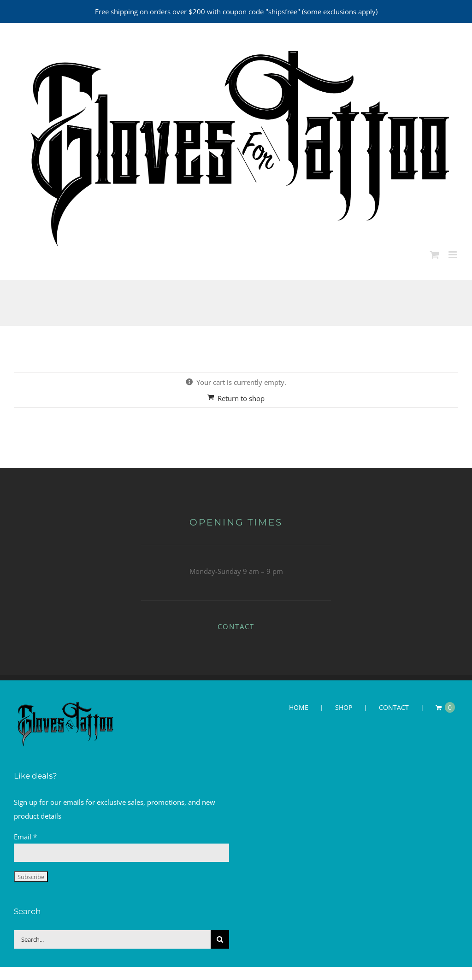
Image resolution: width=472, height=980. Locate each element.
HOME (299, 707)
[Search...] (112, 939)
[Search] (220, 939)
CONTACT (236, 626)
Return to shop (241, 398)
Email (25, 837)
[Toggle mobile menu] (453, 255)
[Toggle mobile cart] (435, 255)
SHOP (344, 707)
